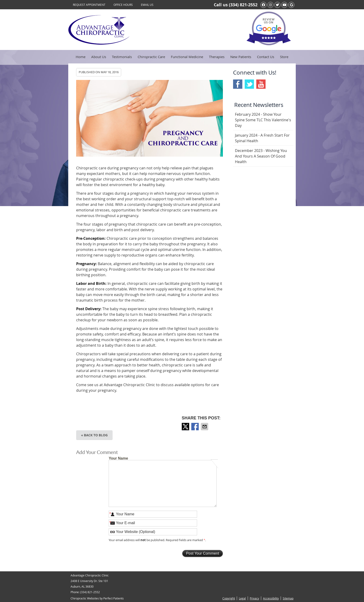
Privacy (254, 598)
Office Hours (123, 5)
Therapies (217, 57)
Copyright (229, 598)
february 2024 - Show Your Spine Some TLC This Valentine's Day (263, 120)
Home (81, 57)
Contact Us (266, 57)
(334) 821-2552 (243, 5)
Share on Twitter (186, 427)
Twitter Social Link (249, 84)
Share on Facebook (195, 427)
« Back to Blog (94, 435)
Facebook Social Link (238, 84)
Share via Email (205, 427)
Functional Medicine (187, 57)
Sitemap (288, 598)
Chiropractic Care (151, 57)
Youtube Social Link (261, 84)
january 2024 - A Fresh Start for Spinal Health (262, 138)
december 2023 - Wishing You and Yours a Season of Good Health (261, 156)
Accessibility (271, 598)
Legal (242, 598)
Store (284, 57)
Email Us (147, 5)
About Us (99, 57)
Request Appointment (89, 5)
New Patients (241, 57)
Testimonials (122, 57)
